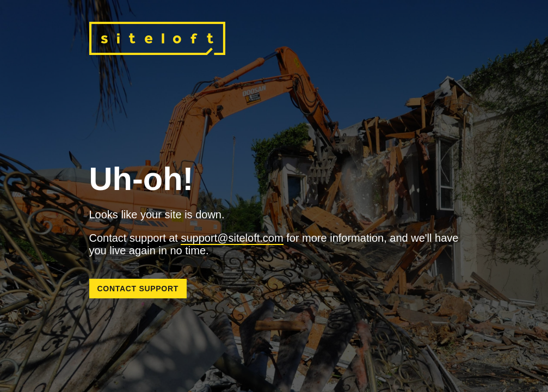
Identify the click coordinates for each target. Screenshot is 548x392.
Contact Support (138, 289)
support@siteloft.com (232, 238)
